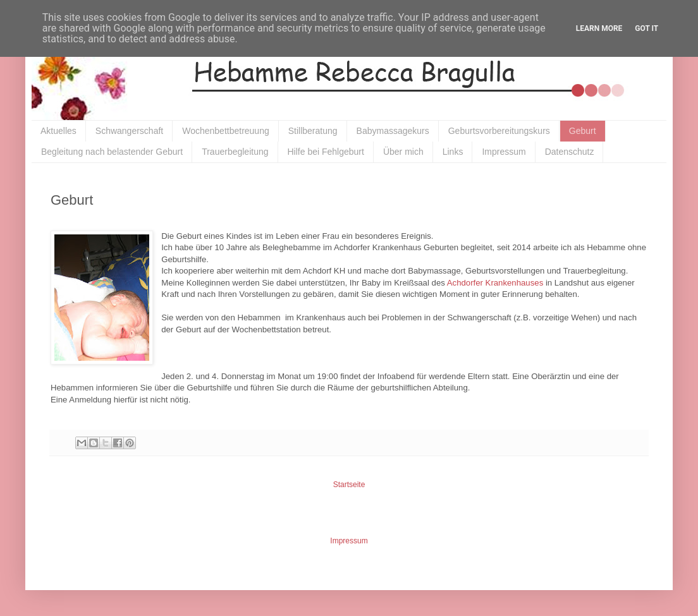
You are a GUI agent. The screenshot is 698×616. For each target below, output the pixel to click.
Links (453, 152)
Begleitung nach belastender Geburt (112, 152)
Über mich (403, 152)
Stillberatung (313, 131)
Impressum (504, 152)
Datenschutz (570, 152)
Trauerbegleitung (235, 152)
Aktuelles (58, 131)
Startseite (349, 485)
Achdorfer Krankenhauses (495, 283)
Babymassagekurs (393, 131)
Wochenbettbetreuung (226, 131)
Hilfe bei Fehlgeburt (326, 152)
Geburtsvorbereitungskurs (499, 131)
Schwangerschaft (129, 131)
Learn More (599, 28)
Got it (646, 28)
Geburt (583, 131)
